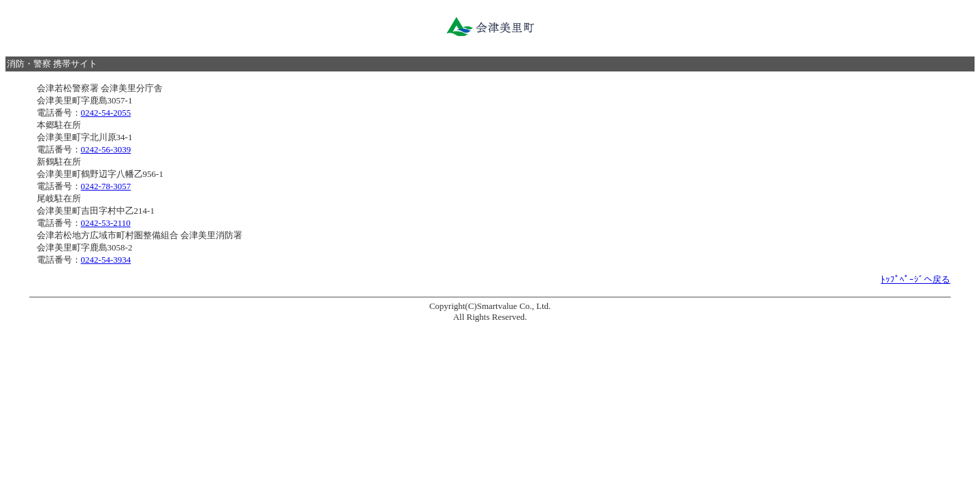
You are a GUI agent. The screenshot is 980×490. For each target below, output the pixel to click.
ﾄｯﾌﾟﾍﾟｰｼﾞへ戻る (915, 279)
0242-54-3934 (106, 260)
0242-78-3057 (106, 186)
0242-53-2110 (106, 223)
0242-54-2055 (106, 113)
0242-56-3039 (106, 149)
